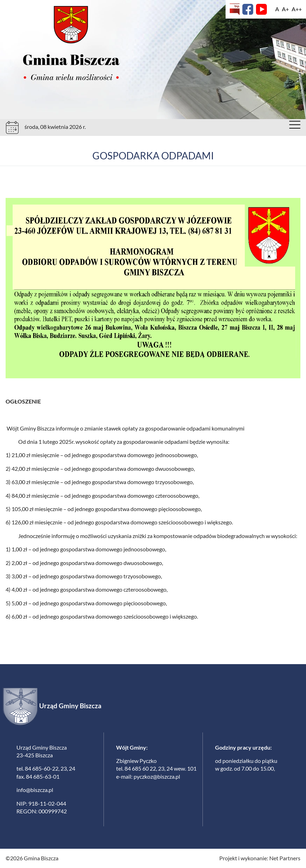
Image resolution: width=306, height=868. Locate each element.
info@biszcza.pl (35, 790)
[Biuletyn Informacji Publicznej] (235, 9)
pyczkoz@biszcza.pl (157, 776)
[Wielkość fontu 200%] (297, 9)
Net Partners (285, 858)
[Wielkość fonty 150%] (285, 9)
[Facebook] (248, 9)
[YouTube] (261, 9)
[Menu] (295, 126)
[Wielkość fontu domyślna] (277, 9)
